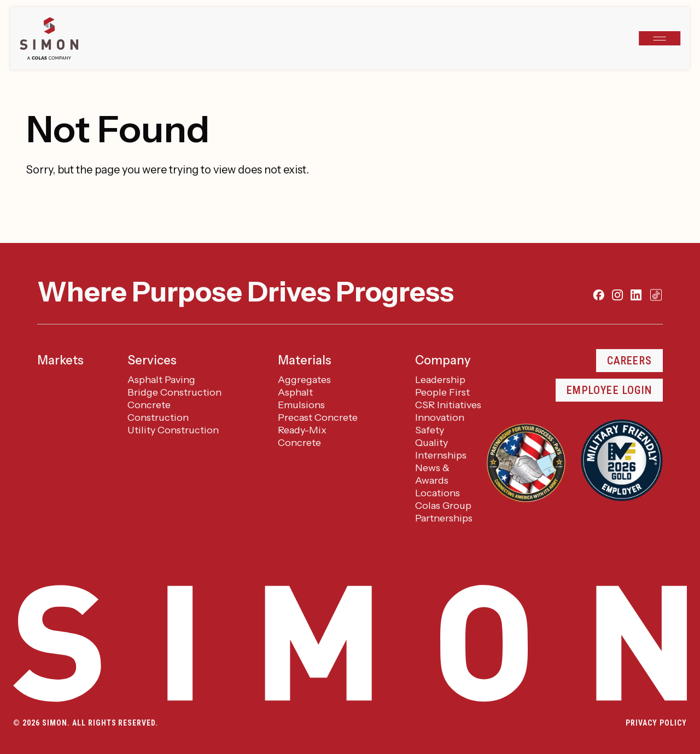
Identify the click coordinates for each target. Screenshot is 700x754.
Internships (441, 455)
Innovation (440, 417)
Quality (431, 443)
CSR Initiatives (448, 405)
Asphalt (295, 392)
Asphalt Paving (161, 380)
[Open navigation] (660, 38)
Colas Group (443, 506)
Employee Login (609, 390)
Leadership (440, 380)
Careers (629, 361)
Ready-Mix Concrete (302, 436)
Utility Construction (173, 430)
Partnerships (444, 518)
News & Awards (432, 474)
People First (442, 392)
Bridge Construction (174, 392)
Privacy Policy (656, 723)
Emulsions (301, 405)
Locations (437, 493)
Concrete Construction (158, 411)
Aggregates (304, 380)
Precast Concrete (318, 417)
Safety (430, 430)
